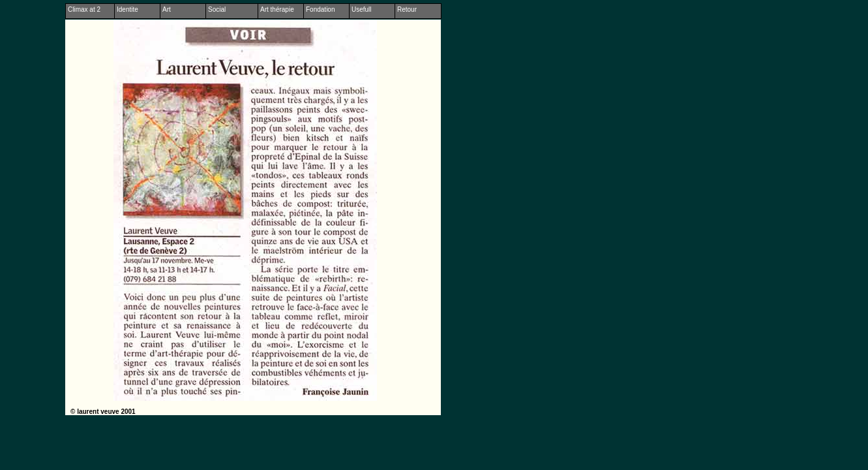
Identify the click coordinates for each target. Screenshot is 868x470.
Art (167, 9)
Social (217, 9)
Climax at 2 (84, 9)
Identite (127, 9)
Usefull (362, 9)
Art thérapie (277, 9)
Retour (407, 9)
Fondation (320, 9)
